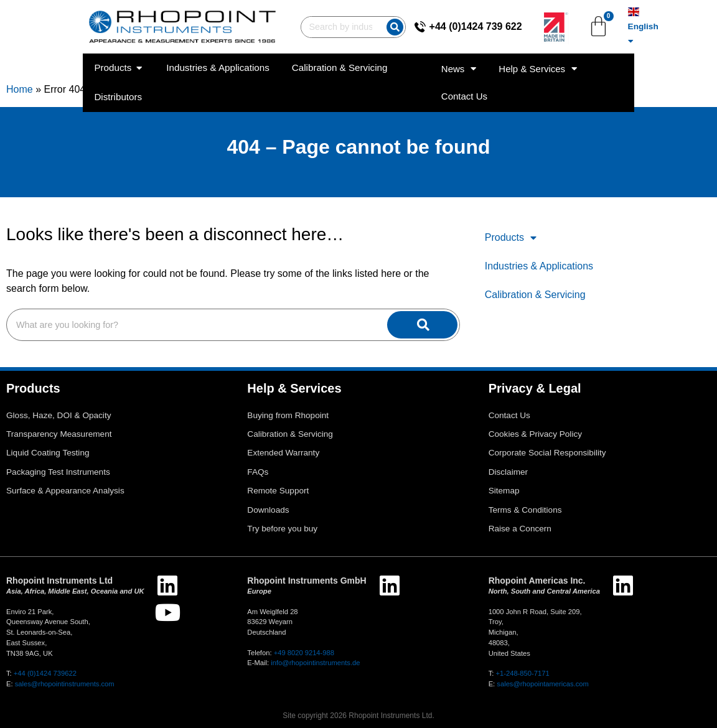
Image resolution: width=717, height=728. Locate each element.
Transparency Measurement (59, 434)
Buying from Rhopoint (288, 415)
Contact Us (683, 57)
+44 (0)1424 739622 (45, 673)
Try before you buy (282, 529)
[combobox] (286, 21)
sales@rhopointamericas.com (543, 684)
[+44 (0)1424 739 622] (450, 21)
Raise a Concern (520, 529)
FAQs (258, 472)
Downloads (268, 510)
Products (511, 238)
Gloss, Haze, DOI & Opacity (59, 415)
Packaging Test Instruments (58, 472)
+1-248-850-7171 (522, 673)
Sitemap (504, 491)
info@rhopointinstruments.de (315, 663)
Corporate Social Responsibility (547, 453)
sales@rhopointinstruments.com (65, 684)
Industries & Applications (539, 266)
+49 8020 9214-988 (304, 653)
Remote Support (278, 491)
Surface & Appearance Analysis (65, 491)
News (519, 58)
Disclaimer (508, 472)
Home (20, 89)
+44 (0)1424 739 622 (506, 21)
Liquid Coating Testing (48, 453)
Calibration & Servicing (535, 295)
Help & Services (598, 58)
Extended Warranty (283, 453)
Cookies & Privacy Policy (535, 434)
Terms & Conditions (525, 510)
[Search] (367, 21)
